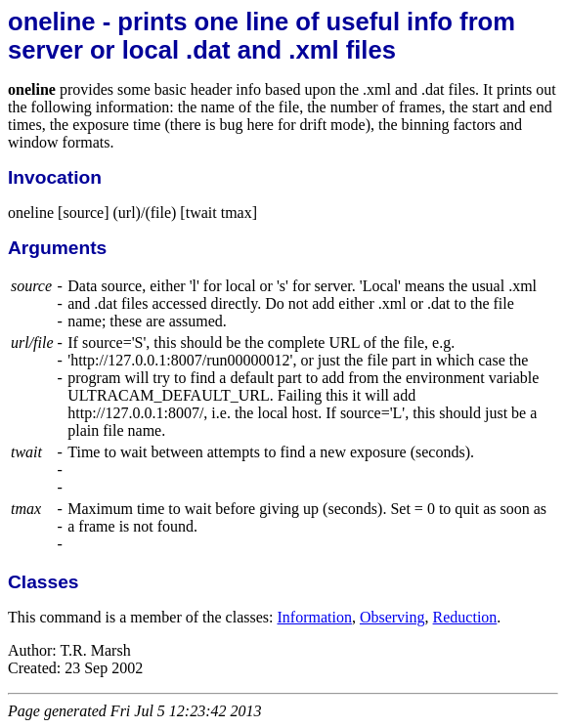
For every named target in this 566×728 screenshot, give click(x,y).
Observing (392, 617)
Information (314, 617)
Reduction (465, 617)
